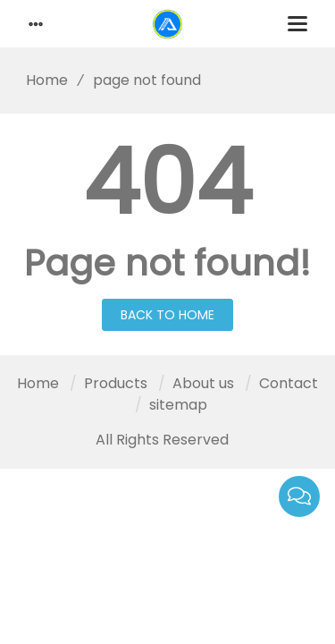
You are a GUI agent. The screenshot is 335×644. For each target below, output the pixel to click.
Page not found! (167, 263)
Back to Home (167, 315)
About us (203, 383)
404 (167, 182)
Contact (289, 383)
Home (41, 80)
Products (116, 383)
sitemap (178, 405)
